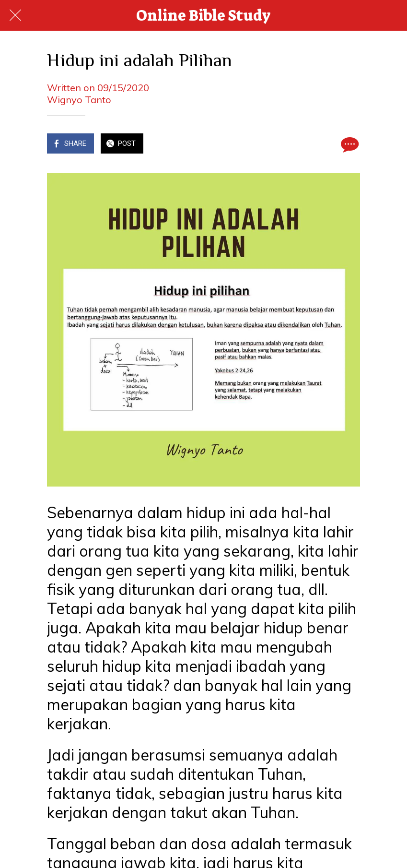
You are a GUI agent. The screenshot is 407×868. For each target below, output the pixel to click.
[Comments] (349, 144)
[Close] (15, 15)
